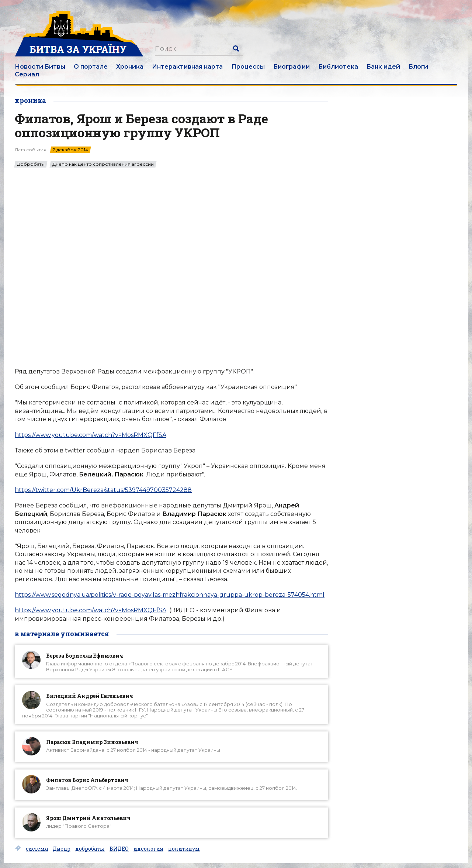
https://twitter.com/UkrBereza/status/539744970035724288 (103, 490)
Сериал (27, 74)
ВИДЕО (119, 849)
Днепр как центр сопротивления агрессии (103, 164)
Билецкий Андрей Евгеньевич (90, 696)
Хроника (130, 67)
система (37, 849)
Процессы (248, 67)
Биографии (291, 67)
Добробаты (31, 164)
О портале (91, 67)
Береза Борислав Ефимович (85, 656)
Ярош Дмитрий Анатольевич (88, 818)
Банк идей (383, 67)
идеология (148, 849)
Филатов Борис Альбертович (87, 780)
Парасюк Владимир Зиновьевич (92, 742)
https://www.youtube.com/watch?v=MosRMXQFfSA (91, 435)
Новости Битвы (40, 67)
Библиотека (338, 67)
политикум (184, 849)
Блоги (418, 67)
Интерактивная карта (187, 67)
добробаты (90, 849)
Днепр (62, 849)
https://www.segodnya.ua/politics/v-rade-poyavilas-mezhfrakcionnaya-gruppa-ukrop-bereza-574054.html (170, 595)
